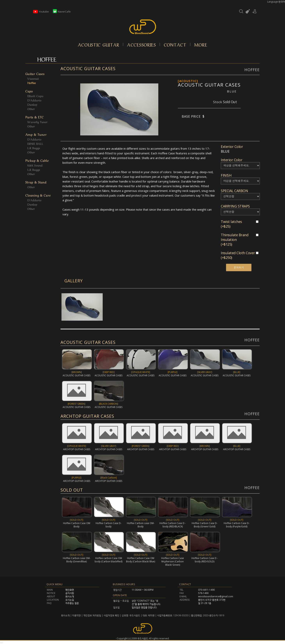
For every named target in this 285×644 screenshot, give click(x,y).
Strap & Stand (36, 182)
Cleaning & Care (38, 195)
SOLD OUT (72, 490)
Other (31, 109)
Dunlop (32, 104)
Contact (175, 44)
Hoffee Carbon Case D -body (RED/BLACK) (173, 525)
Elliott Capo (35, 96)
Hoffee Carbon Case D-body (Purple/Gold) (237, 525)
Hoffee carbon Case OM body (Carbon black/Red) (109, 560)
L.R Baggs (34, 148)
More (201, 44)
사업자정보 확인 (111, 615)
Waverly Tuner (37, 122)
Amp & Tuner (36, 134)
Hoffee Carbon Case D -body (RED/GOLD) (205, 560)
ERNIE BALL (35, 143)
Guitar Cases (35, 73)
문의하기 (239, 267)
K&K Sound (35, 165)
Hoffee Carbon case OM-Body (141, 525)
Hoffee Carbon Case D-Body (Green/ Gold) (205, 525)
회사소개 (66, 615)
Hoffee (32, 83)
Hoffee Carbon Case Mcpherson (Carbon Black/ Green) (173, 561)
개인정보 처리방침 (92, 615)
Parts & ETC (35, 117)
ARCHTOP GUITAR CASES (87, 416)
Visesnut (33, 78)
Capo (29, 91)
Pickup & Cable (37, 160)
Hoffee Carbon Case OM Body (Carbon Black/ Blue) (141, 560)
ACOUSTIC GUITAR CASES (88, 68)
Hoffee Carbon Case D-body (109, 525)
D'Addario (34, 100)
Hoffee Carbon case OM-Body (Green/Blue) (77, 560)
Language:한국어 (276, 2)
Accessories (142, 44)
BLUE (232, 91)
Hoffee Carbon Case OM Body (77, 525)
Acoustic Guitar (99, 44)
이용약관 (77, 615)
